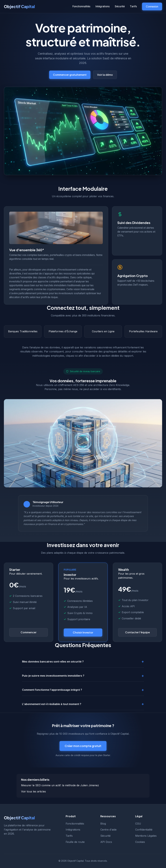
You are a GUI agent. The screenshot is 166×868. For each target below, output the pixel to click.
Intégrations (103, 6)
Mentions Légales (146, 836)
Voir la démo (105, 75)
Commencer (29, 632)
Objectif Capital (19, 6)
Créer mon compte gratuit (83, 746)
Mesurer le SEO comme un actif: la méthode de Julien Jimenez (60, 785)
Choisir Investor (83, 632)
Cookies (140, 842)
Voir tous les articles (33, 791)
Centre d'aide (108, 830)
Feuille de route (75, 842)
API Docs (106, 842)
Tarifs (133, 6)
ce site (89, 516)
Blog (103, 824)
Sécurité (120, 6)
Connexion (152, 6)
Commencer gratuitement (70, 75)
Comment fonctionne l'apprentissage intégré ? (52, 690)
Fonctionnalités (81, 6)
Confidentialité (144, 830)
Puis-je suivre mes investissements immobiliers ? (53, 676)
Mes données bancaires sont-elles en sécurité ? (53, 662)
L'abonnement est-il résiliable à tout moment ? (52, 704)
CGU (138, 824)
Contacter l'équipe (137, 632)
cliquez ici (72, 356)
